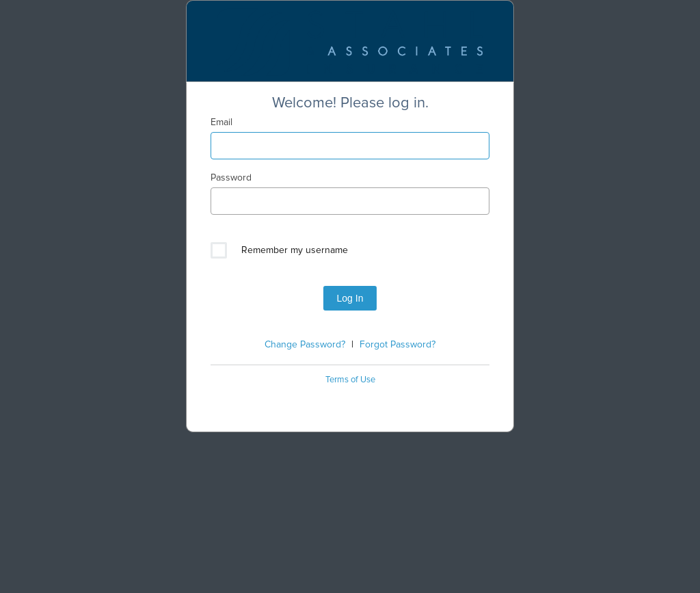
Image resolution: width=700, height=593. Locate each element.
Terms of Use (350, 380)
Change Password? (305, 345)
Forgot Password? (398, 345)
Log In (350, 298)
